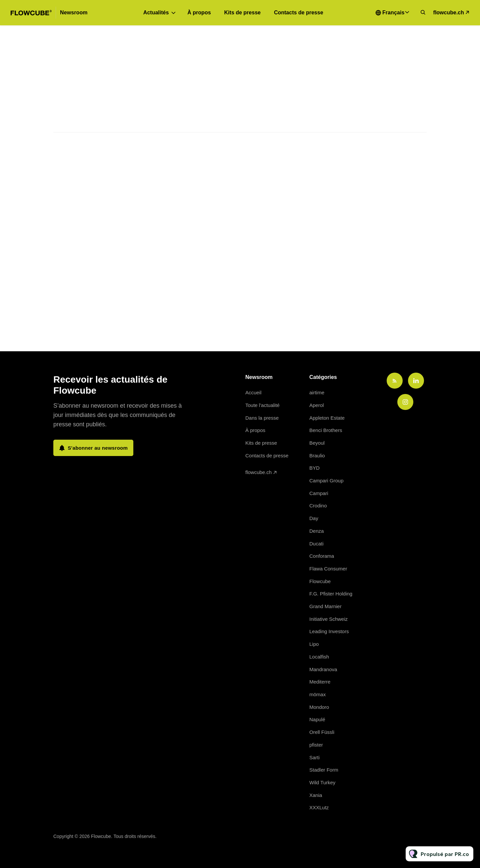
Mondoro (319, 707)
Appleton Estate (327, 418)
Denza (316, 531)
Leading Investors (329, 631)
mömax (317, 694)
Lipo (314, 644)
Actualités (156, 13)
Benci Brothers (326, 430)
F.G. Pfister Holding (331, 594)
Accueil (253, 392)
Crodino (318, 506)
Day (314, 518)
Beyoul (317, 443)
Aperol (316, 405)
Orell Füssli (322, 732)
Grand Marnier (325, 606)
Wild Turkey (322, 782)
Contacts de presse (299, 13)
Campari (319, 493)
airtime (317, 392)
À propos (199, 13)
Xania (316, 795)
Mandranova (323, 669)
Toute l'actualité (262, 405)
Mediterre (320, 682)
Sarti (314, 757)
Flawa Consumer (328, 569)
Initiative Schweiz (328, 619)
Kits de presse (242, 13)
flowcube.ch (449, 13)
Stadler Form (324, 770)
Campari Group (326, 481)
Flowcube (320, 581)
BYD (314, 468)
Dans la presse (262, 418)
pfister (316, 745)
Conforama (322, 556)
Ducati (316, 544)
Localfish (319, 657)
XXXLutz (319, 807)
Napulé (317, 719)
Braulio (317, 456)
